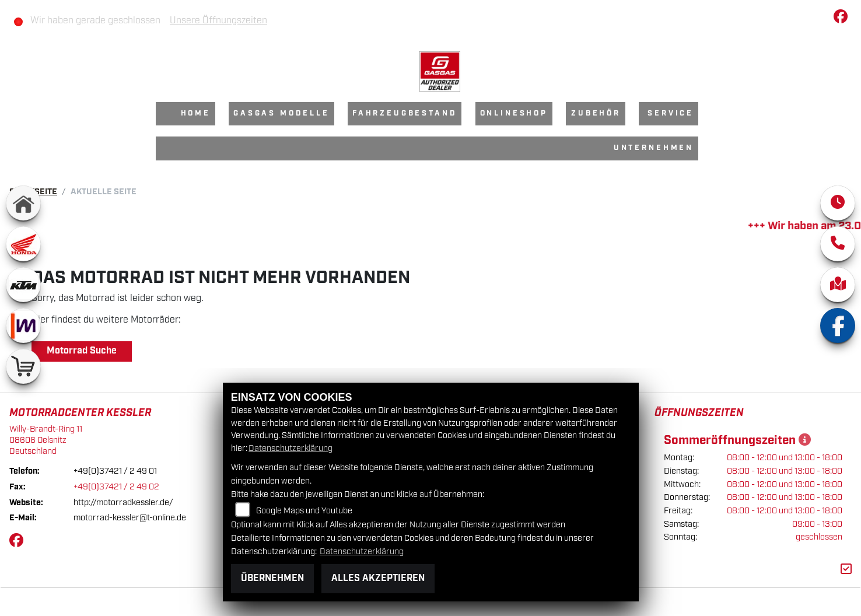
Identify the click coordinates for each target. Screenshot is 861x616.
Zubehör (596, 113)
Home (196, 113)
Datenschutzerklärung (290, 448)
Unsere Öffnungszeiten (218, 21)
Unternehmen (654, 148)
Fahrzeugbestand (405, 113)
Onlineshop (514, 113)
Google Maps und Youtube (304, 511)
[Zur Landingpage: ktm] (23, 285)
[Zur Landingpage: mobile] (23, 325)
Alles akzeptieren (378, 578)
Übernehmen (272, 578)
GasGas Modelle (281, 113)
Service (671, 113)
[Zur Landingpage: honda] (23, 244)
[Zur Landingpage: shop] (23, 366)
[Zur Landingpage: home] (23, 203)
